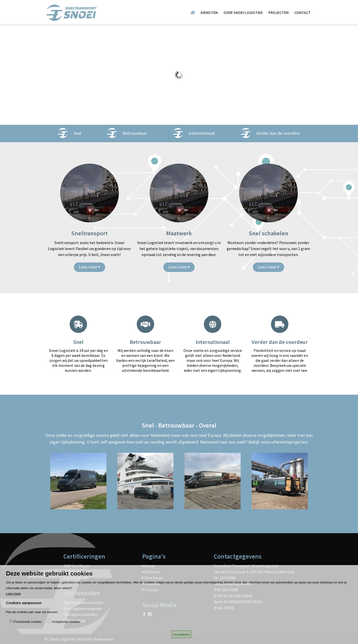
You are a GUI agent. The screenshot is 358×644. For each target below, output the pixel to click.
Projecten (279, 12)
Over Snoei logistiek (243, 12)
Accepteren (181, 634)
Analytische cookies (66, 622)
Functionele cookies (28, 622)
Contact (303, 12)
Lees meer (89, 267)
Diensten (209, 12)
